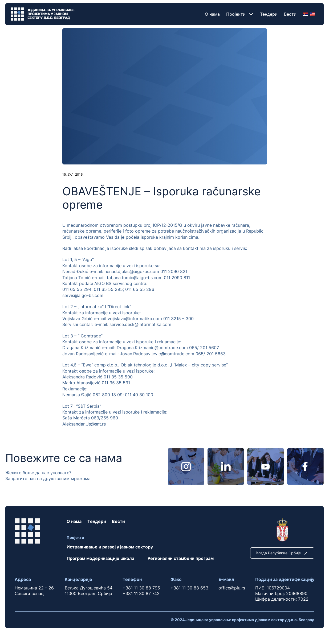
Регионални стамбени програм (181, 558)
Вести (290, 14)
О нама (212, 14)
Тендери (269, 14)
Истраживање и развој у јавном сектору (110, 547)
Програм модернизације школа (100, 558)
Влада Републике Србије (282, 553)
